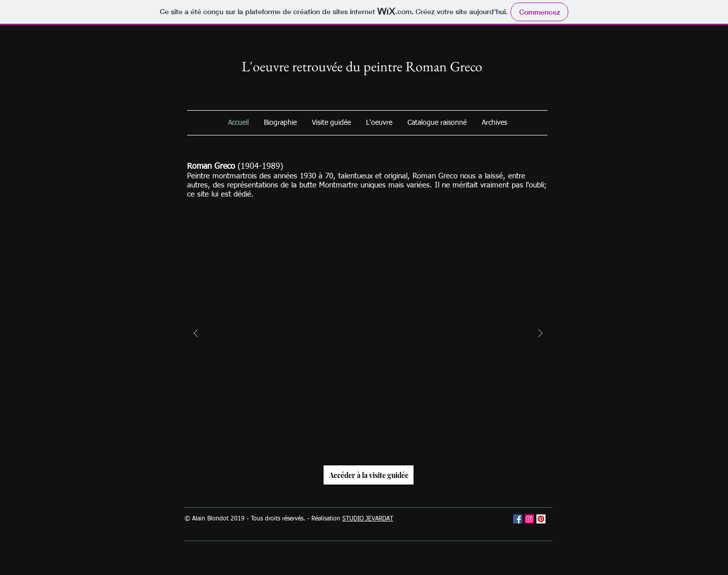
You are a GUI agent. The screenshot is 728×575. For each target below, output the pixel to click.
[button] (368, 333)
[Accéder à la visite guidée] (369, 475)
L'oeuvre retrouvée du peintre (324, 66)
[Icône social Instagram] (529, 519)
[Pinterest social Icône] (541, 519)
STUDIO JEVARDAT (368, 519)
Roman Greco (444, 66)
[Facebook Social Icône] (518, 519)
